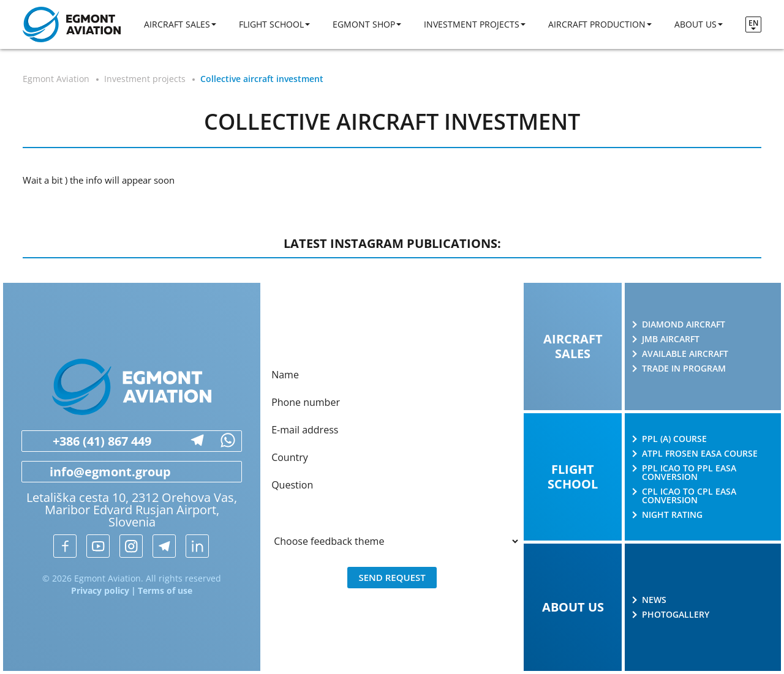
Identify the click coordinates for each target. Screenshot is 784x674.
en (753, 23)
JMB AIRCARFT (671, 339)
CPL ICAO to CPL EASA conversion (689, 496)
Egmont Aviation (56, 79)
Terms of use (165, 590)
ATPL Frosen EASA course (700, 454)
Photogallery (676, 615)
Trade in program (684, 369)
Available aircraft (685, 354)
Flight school (271, 24)
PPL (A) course (674, 439)
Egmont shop (364, 24)
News (654, 600)
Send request (392, 577)
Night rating (672, 515)
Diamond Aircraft (684, 324)
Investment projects (472, 24)
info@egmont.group (96, 472)
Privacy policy (100, 590)
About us (695, 24)
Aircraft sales (177, 24)
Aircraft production (597, 24)
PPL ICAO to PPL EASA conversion (689, 473)
